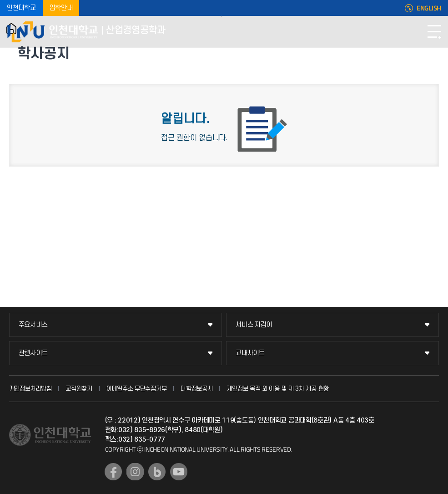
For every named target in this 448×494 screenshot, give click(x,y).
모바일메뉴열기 (434, 32)
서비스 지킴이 (254, 325)
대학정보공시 (196, 389)
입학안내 (61, 8)
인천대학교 (21, 8)
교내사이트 (250, 353)
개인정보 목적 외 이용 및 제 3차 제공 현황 (278, 389)
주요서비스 (33, 325)
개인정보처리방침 (30, 389)
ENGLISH (429, 8)
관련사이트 (33, 353)
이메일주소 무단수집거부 (136, 389)
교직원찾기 (79, 389)
